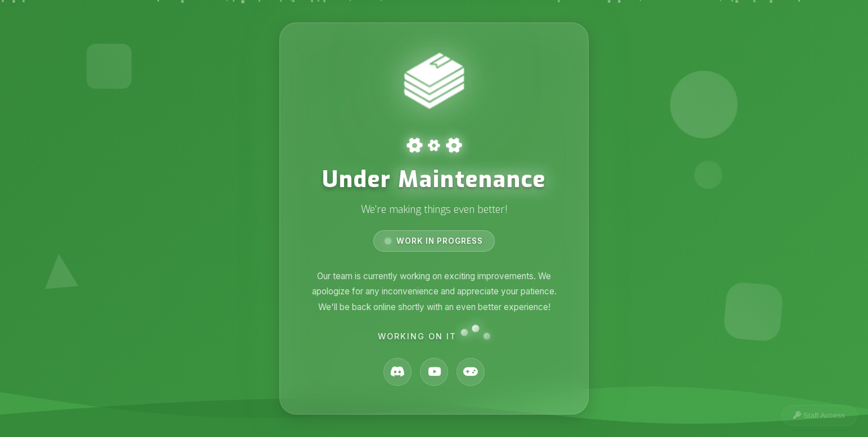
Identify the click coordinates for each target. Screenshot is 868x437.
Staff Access (819, 415)
